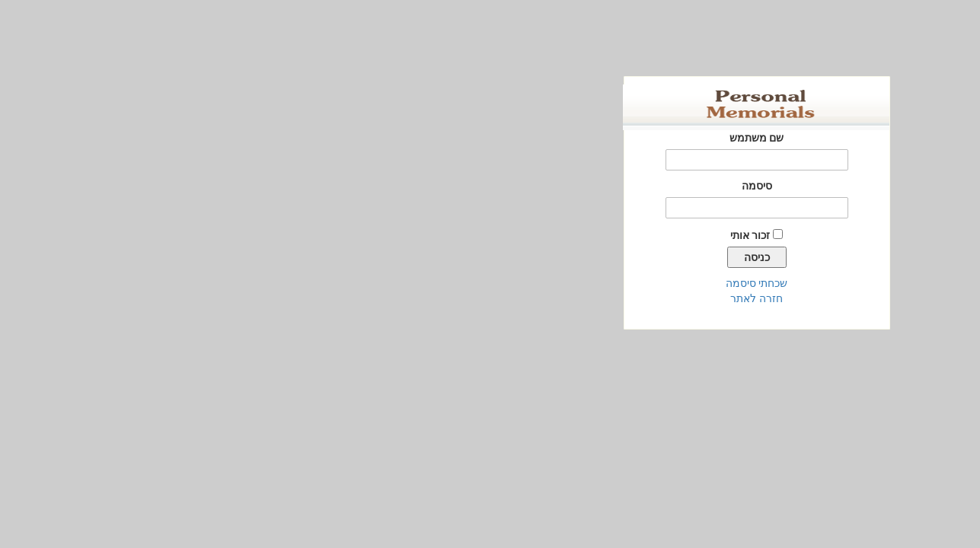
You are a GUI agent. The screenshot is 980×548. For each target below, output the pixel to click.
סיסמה (490, 186)
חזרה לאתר (490, 298)
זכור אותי (484, 235)
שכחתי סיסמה (490, 283)
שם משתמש (490, 138)
